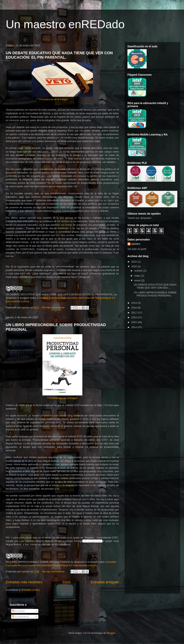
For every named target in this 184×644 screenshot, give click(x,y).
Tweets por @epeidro (139, 218)
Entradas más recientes (24, 582)
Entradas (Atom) (31, 590)
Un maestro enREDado (65, 24)
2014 (134, 327)
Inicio (67, 582)
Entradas (18, 611)
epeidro (136, 244)
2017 (134, 313)
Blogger (111, 633)
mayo (138, 276)
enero (138, 280)
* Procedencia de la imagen (53, 99)
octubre (139, 271)
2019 (134, 303)
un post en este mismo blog (57, 416)
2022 (134, 262)
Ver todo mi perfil (137, 249)
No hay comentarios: (54, 307)
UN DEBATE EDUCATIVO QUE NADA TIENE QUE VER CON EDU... (155, 286)
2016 (134, 317)
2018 (134, 308)
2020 (134, 266)
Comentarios (20, 617)
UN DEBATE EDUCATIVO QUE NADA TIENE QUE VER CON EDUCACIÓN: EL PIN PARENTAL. (59, 55)
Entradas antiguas (105, 582)
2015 (134, 322)
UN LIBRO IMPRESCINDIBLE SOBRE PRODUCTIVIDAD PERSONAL (155, 294)
